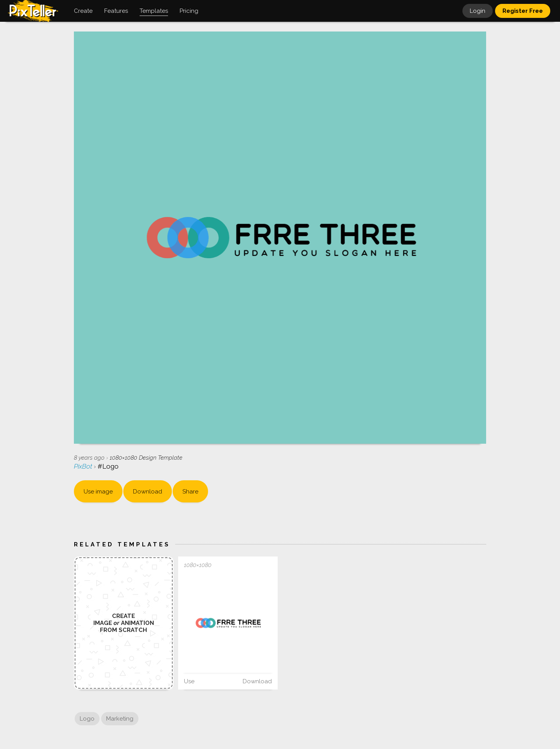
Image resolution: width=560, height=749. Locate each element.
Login (478, 11)
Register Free (523, 11)
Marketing (120, 719)
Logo (87, 719)
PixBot (84, 466)
